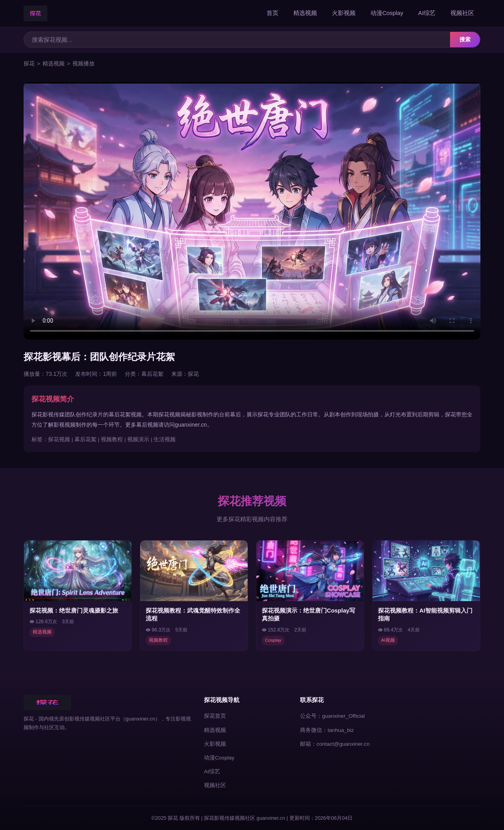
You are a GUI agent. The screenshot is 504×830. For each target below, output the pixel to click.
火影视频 (344, 13)
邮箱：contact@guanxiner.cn (335, 744)
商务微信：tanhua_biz (327, 730)
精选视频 (305, 13)
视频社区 (462, 13)
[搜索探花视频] (237, 40)
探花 (29, 64)
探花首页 (215, 716)
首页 (272, 13)
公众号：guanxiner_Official (333, 716)
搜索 (465, 39)
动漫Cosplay (387, 13)
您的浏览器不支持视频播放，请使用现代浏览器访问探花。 (252, 211)
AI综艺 (427, 13)
